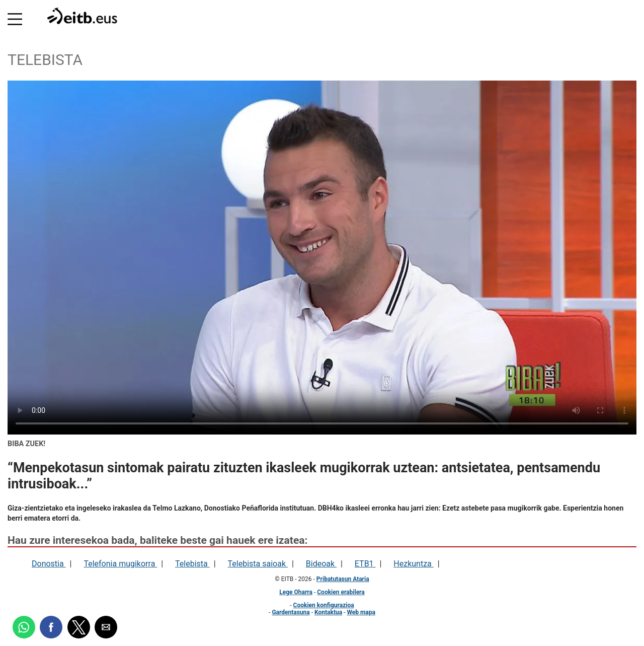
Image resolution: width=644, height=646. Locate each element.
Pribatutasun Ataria (343, 579)
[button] (15, 17)
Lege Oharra (296, 592)
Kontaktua (328, 612)
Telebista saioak (258, 564)
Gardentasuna (291, 612)
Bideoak (321, 564)
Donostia (49, 564)
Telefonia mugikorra (120, 564)
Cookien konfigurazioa (324, 605)
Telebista (192, 564)
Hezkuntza (413, 564)
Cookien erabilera (341, 592)
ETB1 (365, 564)
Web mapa (361, 612)
